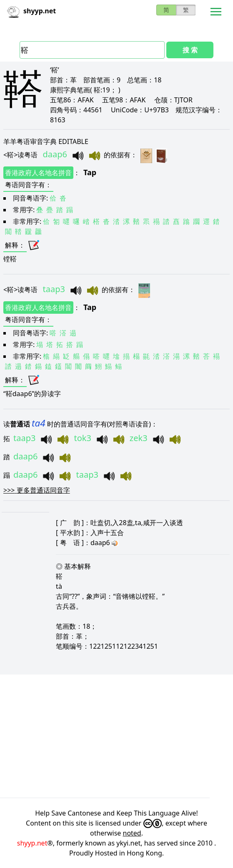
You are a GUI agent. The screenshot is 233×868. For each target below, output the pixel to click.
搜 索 (190, 50)
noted (132, 833)
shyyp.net (32, 843)
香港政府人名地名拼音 (38, 173)
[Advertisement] (116, 736)
